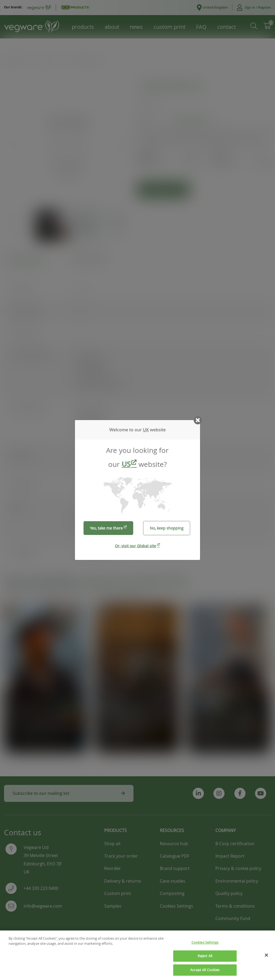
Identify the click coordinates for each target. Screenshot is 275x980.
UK (146, 430)
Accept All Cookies (205, 973)
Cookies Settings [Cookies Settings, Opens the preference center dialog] (205, 946)
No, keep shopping (167, 528)
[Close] (266, 958)
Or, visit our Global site (135, 546)
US (126, 464)
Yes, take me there (106, 528)
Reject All (205, 960)
